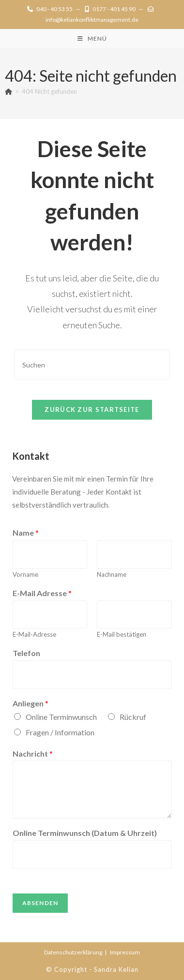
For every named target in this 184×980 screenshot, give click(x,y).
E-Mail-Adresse (34, 634)
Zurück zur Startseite (92, 410)
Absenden (40, 903)
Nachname (112, 574)
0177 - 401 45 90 (110, 9)
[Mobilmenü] (92, 39)
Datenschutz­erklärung (73, 952)
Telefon (26, 653)
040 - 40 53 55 (50, 9)
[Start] (8, 91)
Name (26, 533)
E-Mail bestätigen (122, 634)
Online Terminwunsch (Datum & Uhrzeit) (85, 833)
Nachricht (33, 753)
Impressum (125, 952)
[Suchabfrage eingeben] (92, 365)
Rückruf (133, 717)
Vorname (25, 574)
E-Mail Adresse (42, 593)
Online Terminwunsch (61, 717)
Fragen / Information (60, 732)
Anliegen (31, 703)
